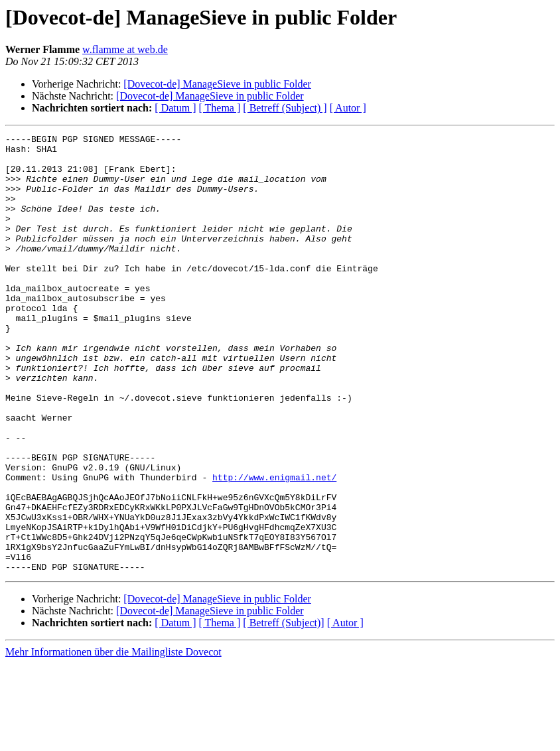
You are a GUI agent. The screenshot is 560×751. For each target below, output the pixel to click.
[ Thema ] (220, 108)
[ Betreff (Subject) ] (285, 108)
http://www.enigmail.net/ (274, 547)
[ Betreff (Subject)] (283, 710)
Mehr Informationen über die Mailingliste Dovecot (113, 739)
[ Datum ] (175, 108)
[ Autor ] (348, 108)
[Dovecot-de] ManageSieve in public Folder (217, 84)
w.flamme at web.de (125, 49)
